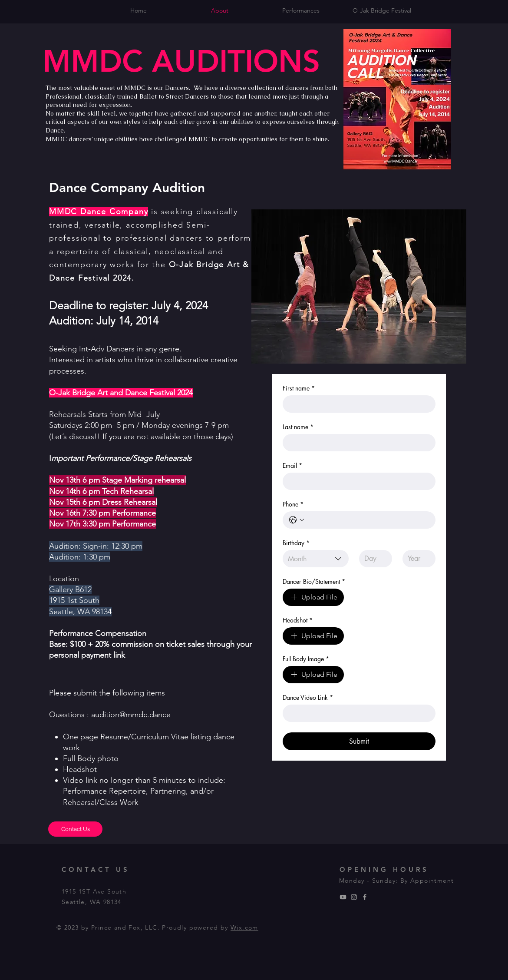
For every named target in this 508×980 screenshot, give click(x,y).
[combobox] (316, 559)
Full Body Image (306, 659)
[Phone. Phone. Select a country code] (297, 520)
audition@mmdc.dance (131, 715)
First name (299, 388)
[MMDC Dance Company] (354, 897)
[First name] (356, 404)
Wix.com (244, 927)
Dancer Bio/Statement (314, 581)
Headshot (298, 620)
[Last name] (356, 443)
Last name (298, 427)
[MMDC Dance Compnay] (343, 897)
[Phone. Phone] (368, 520)
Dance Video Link (308, 697)
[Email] (356, 481)
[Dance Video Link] (356, 713)
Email (292, 465)
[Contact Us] (75, 829)
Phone (293, 504)
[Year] (416, 559)
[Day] (373, 559)
